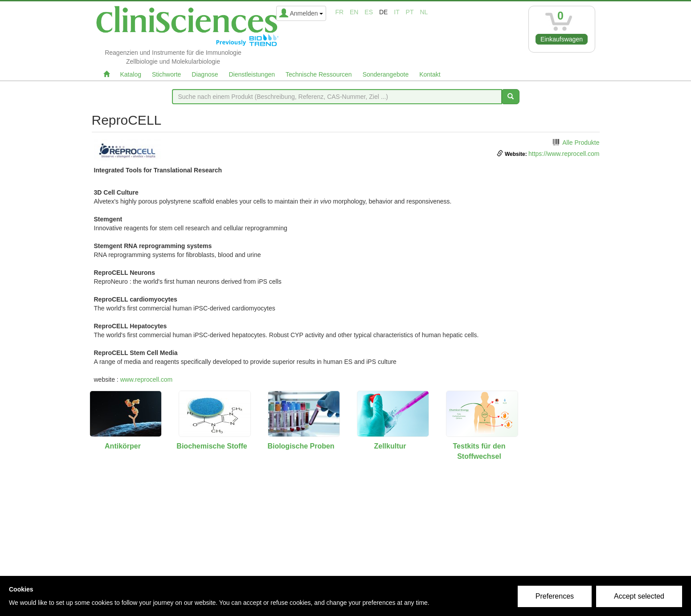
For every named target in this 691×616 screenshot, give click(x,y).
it (397, 12)
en (354, 12)
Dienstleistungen (252, 74)
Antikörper (123, 446)
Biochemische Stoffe (212, 446)
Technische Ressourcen (319, 74)
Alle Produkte (581, 143)
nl (424, 12)
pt (410, 12)
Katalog (131, 74)
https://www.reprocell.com (564, 154)
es (369, 12)
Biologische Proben (301, 446)
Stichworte (166, 74)
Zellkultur (390, 446)
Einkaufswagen (562, 39)
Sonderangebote (386, 74)
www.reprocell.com (146, 379)
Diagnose (205, 74)
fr (339, 12)
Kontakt (430, 74)
